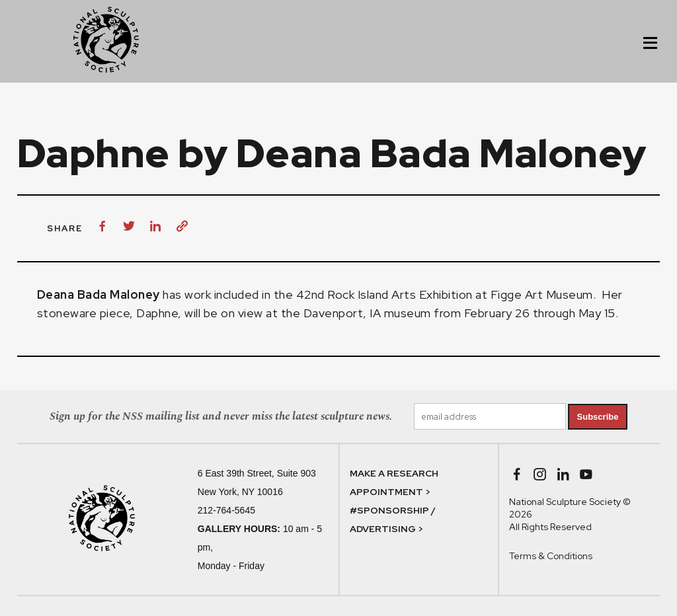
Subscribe (598, 417)
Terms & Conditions (551, 556)
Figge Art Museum (542, 294)
